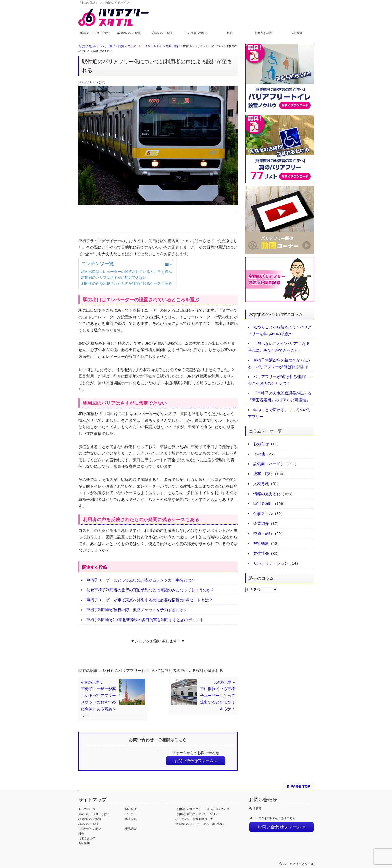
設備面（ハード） (269, 464)
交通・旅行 (173, 46)
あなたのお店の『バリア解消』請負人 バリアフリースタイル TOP (120, 46)
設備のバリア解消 (129, 33)
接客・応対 (263, 474)
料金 (230, 33)
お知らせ (261, 444)
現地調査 (131, 829)
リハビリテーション (271, 563)
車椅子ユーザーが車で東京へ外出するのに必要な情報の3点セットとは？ (150, 600)
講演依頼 (131, 819)
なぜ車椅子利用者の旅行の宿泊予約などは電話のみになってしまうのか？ (150, 590)
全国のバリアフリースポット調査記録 (200, 824)
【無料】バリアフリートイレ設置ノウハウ (202, 809)
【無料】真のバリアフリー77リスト (198, 814)
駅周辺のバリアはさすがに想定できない (114, 278)
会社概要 (297, 33)
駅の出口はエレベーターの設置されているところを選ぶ (127, 272)
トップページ (87, 809)
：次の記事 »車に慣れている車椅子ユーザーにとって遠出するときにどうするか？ (217, 696)
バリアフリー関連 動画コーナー (196, 819)
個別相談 (131, 809)
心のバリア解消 (162, 33)
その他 (259, 454)
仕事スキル (263, 514)
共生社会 (261, 553)
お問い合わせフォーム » (196, 761)
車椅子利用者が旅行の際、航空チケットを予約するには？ (137, 610)
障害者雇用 (263, 504)
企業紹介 (261, 523)
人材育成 (261, 484)
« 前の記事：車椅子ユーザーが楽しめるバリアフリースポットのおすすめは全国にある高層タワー (98, 699)
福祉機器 (261, 543)
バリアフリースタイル (298, 864)
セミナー (131, 814)
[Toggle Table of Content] (166, 264)
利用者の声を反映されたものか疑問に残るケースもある (127, 284)
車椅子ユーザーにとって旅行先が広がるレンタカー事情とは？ (141, 580)
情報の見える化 (267, 494)
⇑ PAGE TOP (298, 786)
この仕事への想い (196, 33)
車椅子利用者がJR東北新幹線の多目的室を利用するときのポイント (145, 620)
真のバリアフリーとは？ (95, 33)
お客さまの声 (263, 33)
